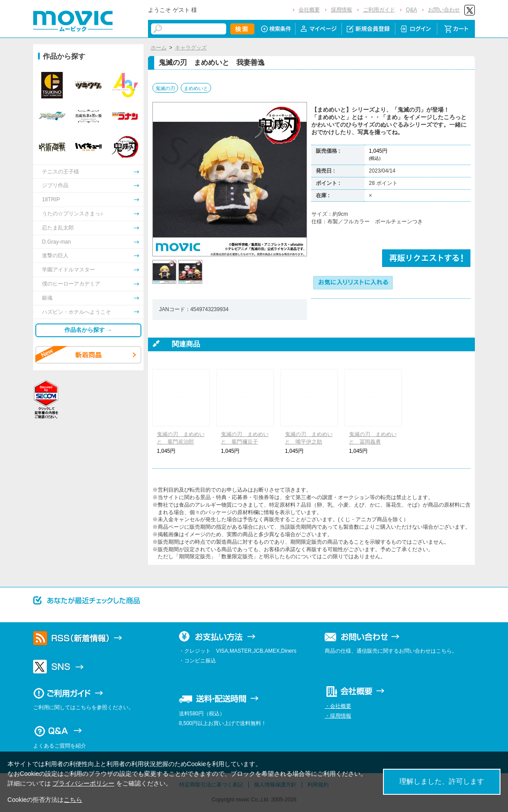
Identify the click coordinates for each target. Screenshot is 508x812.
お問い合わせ (444, 10)
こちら (73, 800)
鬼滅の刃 (165, 88)
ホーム (159, 48)
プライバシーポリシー (83, 783)
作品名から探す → (88, 330)
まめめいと (196, 88)
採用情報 (341, 10)
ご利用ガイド (379, 10)
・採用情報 (338, 716)
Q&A (411, 10)
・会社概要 (338, 706)
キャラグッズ (191, 48)
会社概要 (309, 10)
